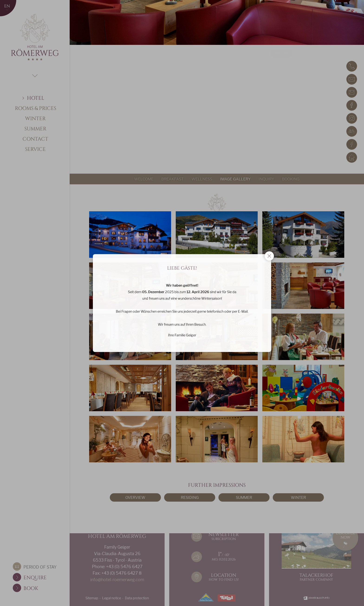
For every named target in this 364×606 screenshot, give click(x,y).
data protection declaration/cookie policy (292, 43)
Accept (270, 53)
